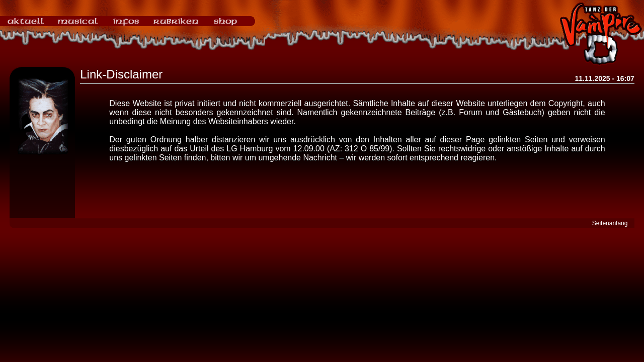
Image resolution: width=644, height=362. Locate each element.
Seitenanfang (610, 223)
